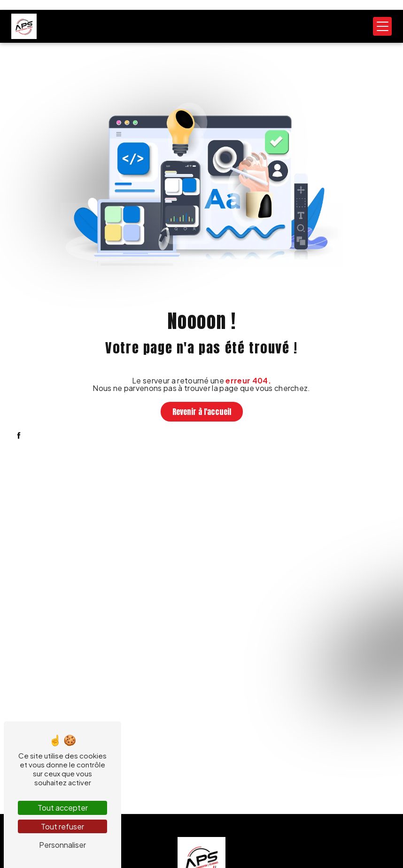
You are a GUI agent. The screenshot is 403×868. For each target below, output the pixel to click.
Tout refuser (62, 826)
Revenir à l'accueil (202, 412)
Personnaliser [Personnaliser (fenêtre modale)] (62, 845)
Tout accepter (63, 808)
